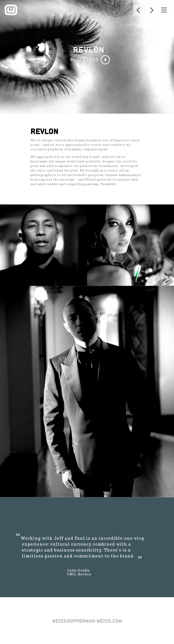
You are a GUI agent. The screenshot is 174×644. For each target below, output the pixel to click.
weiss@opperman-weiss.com (87, 621)
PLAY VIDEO (84, 60)
